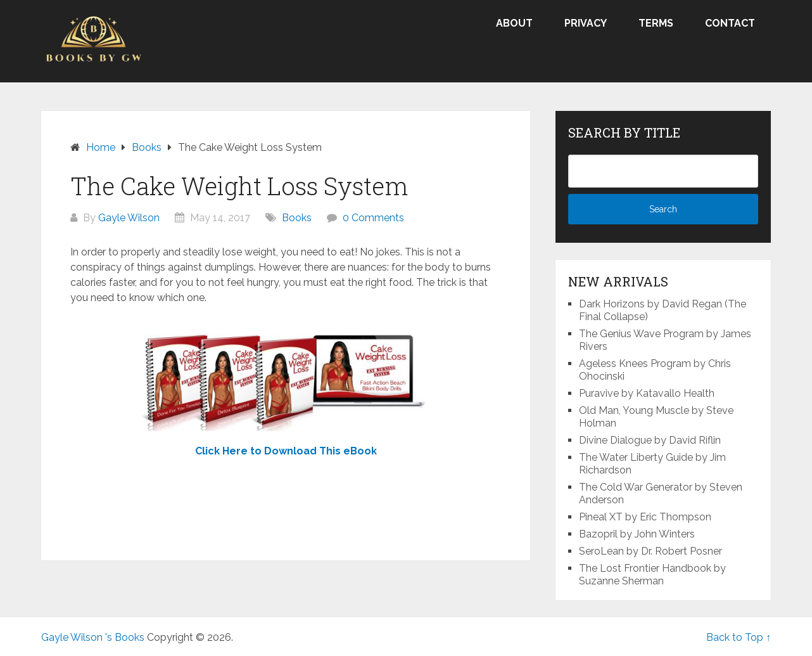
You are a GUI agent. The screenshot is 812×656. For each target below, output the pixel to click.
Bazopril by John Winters (637, 534)
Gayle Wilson (129, 218)
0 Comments (373, 218)
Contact (730, 23)
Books (297, 218)
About (514, 23)
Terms (656, 23)
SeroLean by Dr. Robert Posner (650, 551)
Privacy (586, 23)
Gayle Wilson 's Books (93, 637)
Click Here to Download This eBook (286, 451)
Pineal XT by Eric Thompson (645, 517)
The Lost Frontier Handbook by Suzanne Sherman (652, 575)
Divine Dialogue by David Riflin (650, 440)
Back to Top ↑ (739, 637)
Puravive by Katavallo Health (647, 393)
